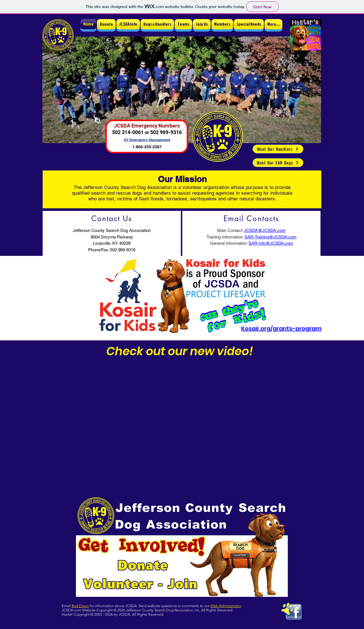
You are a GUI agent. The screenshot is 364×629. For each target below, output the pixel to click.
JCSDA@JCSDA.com (265, 230)
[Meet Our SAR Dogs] (278, 163)
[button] (128, 24)
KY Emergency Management (147, 140)
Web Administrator (226, 606)
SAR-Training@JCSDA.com (271, 237)
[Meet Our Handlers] (278, 149)
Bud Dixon (80, 606)
